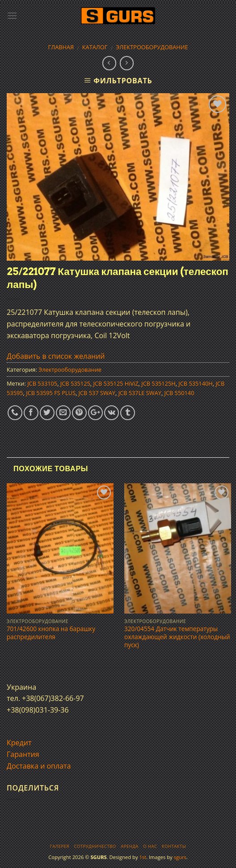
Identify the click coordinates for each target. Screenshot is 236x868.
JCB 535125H (158, 383)
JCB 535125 (75, 383)
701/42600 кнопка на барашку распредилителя (51, 633)
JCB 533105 (42, 383)
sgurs (180, 857)
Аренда (129, 846)
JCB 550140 (179, 393)
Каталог (95, 47)
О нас (150, 846)
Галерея (60, 846)
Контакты (174, 846)
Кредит (19, 743)
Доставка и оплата (39, 766)
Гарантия (23, 754)
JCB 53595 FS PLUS (51, 393)
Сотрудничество (95, 846)
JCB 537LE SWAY (140, 393)
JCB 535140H (195, 383)
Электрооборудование (152, 47)
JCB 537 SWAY (97, 393)
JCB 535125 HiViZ (116, 383)
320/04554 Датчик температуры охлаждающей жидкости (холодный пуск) (177, 637)
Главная (61, 47)
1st (143, 857)
